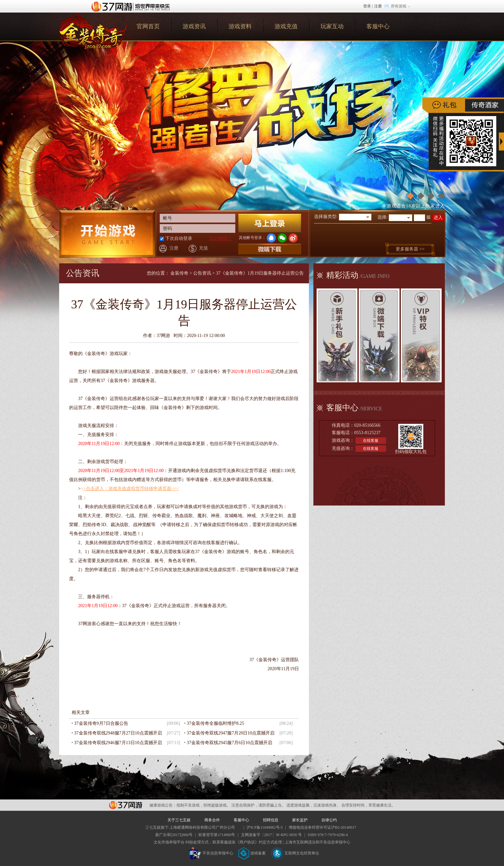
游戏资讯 (194, 26)
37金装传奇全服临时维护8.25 (216, 723)
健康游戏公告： (163, 805)
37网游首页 (132, 6)
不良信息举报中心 (211, 853)
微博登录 (293, 238)
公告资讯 (202, 273)
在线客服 (371, 441)
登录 (367, 6)
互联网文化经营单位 (295, 853)
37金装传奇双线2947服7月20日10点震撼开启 (231, 733)
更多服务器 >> (410, 249)
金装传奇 (179, 273)
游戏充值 (286, 26)
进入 (438, 218)
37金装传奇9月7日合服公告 (101, 723)
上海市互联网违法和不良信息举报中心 (318, 842)
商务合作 (212, 820)
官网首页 (94, 31)
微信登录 (282, 238)
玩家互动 (332, 26)
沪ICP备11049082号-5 (265, 827)
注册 (378, 6)
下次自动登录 (179, 238)
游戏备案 (252, 853)
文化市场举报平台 (169, 842)
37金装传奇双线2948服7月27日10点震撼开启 (118, 733)
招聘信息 (271, 820)
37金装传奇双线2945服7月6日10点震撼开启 (230, 743)
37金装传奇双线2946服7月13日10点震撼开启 (118, 743)
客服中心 (378, 26)
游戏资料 (240, 26)
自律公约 (329, 820)
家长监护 (300, 820)
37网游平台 (126, 805)
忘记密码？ (221, 238)
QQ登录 (271, 238)
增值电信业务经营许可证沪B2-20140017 (322, 827)
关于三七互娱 (179, 820)
